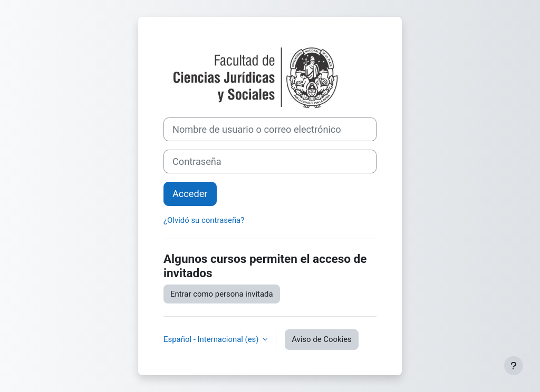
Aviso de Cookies (322, 339)
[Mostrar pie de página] (514, 366)
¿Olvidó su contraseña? (204, 220)
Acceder (190, 194)
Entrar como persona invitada (222, 294)
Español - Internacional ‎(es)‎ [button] (212, 339)
